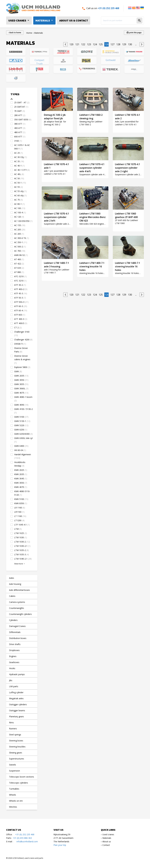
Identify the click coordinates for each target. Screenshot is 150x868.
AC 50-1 (20, 183)
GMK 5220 (21, 425)
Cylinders (13, 620)
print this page (135, 33)
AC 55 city (20, 191)
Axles (12, 578)
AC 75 (19, 200)
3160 (18, 141)
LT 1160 (20, 516)
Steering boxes (16, 741)
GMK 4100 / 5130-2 (23, 411)
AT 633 (19, 268)
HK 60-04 (20, 450)
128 (118, 44)
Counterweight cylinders (20, 614)
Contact (106, 845)
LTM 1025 (21, 533)
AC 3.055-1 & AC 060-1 (22, 147)
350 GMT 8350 (23, 119)
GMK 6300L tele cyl (23, 440)
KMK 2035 (21, 474)
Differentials (15, 632)
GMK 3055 (21, 384)
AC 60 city (20, 195)
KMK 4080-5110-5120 (22, 493)
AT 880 (19, 272)
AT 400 (19, 259)
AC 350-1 (21, 242)
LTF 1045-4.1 (22, 525)
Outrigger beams (17, 710)
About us (107, 841)
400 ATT (20, 128)
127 (112, 44)
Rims (11, 723)
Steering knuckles (17, 747)
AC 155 (20, 225)
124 (95, 44)
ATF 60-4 (21, 310)
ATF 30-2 (20, 285)
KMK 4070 (21, 487)
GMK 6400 (21, 446)
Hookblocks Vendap (20, 464)
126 (107, 44)
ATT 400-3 (21, 319)
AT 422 (19, 264)
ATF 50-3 (20, 298)
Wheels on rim (16, 801)
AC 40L (19, 174)
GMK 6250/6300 (23, 434)
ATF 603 (20, 315)
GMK (18, 371)
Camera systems (17, 602)
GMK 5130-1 (22, 421)
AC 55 (19, 187)
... (136, 44)
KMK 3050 (21, 483)
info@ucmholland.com (27, 841)
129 (124, 44)
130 (130, 44)
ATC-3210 (20, 276)
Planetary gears (16, 716)
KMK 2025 (21, 470)
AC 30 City (21, 157)
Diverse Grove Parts (21, 350)
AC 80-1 (19, 204)
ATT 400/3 (21, 323)
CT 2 (18, 328)
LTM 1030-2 (22, 542)
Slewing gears (16, 753)
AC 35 (19, 161)
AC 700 (20, 251)
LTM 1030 (21, 537)
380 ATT (20, 124)
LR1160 (19, 512)
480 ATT (20, 132)
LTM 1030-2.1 (22, 546)
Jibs (11, 680)
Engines (13, 656)
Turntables (14, 789)
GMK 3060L (21, 388)
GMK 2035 (21, 376)
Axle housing (15, 584)
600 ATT (20, 137)
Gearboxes (14, 662)
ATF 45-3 (21, 293)
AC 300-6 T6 (22, 238)
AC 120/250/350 (23, 221)
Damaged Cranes (17, 626)
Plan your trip (60, 845)
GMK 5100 (21, 417)
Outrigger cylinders (18, 704)
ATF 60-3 (21, 306)
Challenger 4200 (23, 340)
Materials (43, 20)
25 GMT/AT (21, 107)
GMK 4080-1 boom (23, 399)
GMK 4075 (21, 393)
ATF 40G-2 (21, 289)
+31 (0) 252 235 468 (108, 8)
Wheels (13, 795)
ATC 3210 (20, 281)
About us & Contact (74, 20)
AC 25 (19, 153)
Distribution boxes (18, 638)
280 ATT (20, 115)
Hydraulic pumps (17, 674)
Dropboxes (14, 650)
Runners (13, 729)
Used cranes (17, 20)
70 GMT (20, 111)
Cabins (12, 596)
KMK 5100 (21, 499)
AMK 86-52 (21, 255)
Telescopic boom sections (22, 777)
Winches (13, 807)
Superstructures (17, 759)
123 (89, 44)
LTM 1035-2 (22, 550)
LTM (18, 529)
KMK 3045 (21, 479)
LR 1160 (20, 508)
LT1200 (19, 520)
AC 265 (19, 234)
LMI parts (14, 686)
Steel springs (15, 735)
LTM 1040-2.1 (23, 559)
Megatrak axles (16, 698)
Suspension (15, 771)
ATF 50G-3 (21, 302)
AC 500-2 (20, 247)
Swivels (13, 765)
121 (77, 44)
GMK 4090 (21, 405)
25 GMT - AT (22, 102)
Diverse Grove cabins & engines (22, 359)
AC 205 (20, 230)
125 (101, 44)
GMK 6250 (21, 430)
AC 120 (19, 217)
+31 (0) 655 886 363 (22, 838)
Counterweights (17, 608)
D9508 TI (20, 344)
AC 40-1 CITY (22, 170)
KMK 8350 (21, 503)
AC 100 (20, 208)
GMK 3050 (21, 380)
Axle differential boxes (19, 590)
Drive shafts (15, 644)
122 (83, 44)
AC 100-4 (20, 212)
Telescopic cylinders (19, 783)
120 (71, 44)
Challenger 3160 (22, 334)
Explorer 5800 (22, 367)
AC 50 (19, 178)
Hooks (12, 668)
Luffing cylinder (16, 692)
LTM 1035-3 (22, 554)
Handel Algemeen (23, 456)
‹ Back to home (15, 33)
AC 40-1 (19, 166)
